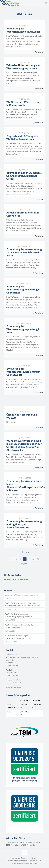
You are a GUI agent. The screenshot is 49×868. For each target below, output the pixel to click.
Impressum (16, 858)
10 (20, 559)
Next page (25, 564)
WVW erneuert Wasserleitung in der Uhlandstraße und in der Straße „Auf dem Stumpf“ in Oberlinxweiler (24, 445)
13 (33, 559)
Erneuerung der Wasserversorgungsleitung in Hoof (23, 329)
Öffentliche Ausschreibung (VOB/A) (22, 416)
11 (25, 559)
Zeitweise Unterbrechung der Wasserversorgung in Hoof (23, 67)
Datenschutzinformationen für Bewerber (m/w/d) (24, 861)
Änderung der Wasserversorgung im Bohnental (22, 595)
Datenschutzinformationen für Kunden (24, 863)
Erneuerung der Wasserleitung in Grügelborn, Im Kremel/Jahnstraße (24, 524)
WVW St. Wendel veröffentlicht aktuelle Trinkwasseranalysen (19, 626)
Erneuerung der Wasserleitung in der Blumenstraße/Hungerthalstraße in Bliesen (26, 486)
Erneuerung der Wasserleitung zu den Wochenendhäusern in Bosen (24, 252)
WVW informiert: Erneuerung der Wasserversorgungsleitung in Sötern (18, 637)
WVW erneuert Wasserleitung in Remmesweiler (24, 103)
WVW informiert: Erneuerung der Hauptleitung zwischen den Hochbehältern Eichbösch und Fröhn (23, 604)
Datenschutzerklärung (29, 858)
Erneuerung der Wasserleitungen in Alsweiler (23, 30)
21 (38, 559)
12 (29, 559)
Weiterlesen (39, 52)
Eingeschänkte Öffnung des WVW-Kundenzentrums (22, 138)
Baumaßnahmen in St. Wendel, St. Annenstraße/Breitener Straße (24, 176)
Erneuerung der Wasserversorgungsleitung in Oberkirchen (23, 289)
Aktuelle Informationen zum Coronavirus (22, 214)
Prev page (24, 552)
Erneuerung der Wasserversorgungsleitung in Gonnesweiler (23, 372)
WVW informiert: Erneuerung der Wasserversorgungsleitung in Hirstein (19, 615)
